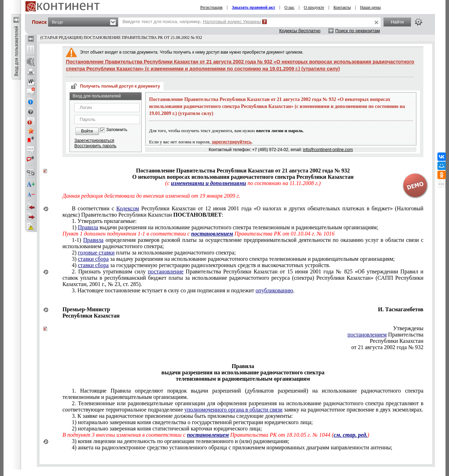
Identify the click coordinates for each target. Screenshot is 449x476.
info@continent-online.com (328, 150)
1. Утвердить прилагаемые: (104, 221)
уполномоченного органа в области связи (234, 410)
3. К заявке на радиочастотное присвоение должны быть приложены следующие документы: (182, 416)
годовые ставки (96, 253)
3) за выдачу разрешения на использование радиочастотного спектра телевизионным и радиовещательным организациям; (233, 259)
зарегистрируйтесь (232, 142)
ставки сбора (93, 259)
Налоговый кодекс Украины (232, 22)
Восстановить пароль (95, 146)
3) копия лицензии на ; (181, 441)
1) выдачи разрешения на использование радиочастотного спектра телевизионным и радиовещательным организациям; (225, 227)
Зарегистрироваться (94, 141)
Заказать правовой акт (254, 7)
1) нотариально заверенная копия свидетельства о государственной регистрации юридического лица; (192, 422)
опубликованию (274, 290)
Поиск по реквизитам (358, 31)
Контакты (342, 7)
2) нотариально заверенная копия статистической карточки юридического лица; (167, 429)
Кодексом (128, 208)
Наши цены (370, 7)
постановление (166, 271)
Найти (397, 22)
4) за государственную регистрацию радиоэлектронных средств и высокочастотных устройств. (201, 265)
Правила (88, 227)
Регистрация (212, 7)
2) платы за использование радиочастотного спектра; (154, 253)
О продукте (314, 7)
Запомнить (117, 130)
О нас (290, 7)
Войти (87, 131)
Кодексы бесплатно (300, 31)
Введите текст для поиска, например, (192, 22)
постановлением (367, 335)
